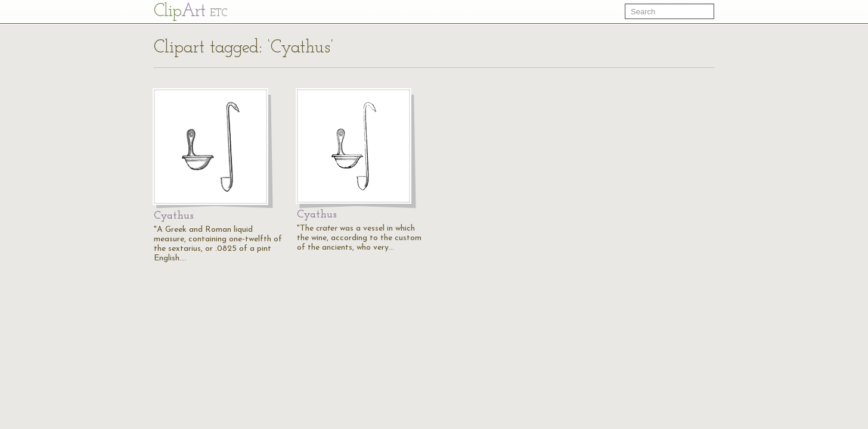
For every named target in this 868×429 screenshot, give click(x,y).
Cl (190, 12)
